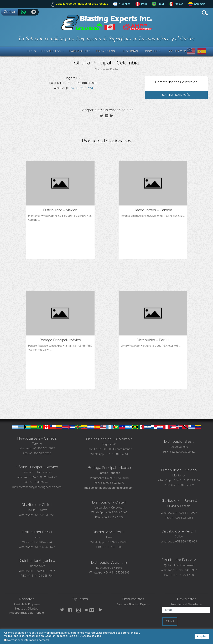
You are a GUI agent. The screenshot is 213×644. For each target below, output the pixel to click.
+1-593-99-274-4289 (182, 575)
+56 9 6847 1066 (116, 512)
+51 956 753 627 (44, 547)
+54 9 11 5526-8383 (117, 572)
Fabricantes (80, 51)
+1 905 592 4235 (40, 453)
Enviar (170, 621)
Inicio (31, 51)
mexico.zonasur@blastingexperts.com (37, 487)
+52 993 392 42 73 (40, 482)
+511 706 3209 (113, 547)
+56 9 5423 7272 (44, 515)
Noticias (131, 51)
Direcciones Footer (107, 69)
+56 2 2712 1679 (113, 517)
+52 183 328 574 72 (44, 477)
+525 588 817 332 (182, 485)
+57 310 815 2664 (81, 88)
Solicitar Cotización (176, 95)
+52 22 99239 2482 (182, 452)
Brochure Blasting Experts (133, 604)
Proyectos (106, 51)
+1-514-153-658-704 (40, 576)
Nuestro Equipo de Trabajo (27, 613)
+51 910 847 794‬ (41, 542)
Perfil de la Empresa (27, 604)
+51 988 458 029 (186, 541)
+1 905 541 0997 (44, 448)
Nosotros (153, 51)
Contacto (178, 51)
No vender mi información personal (28, 640)
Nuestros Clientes (27, 609)
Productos (52, 51)
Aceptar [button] (202, 636)
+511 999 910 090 (116, 542)
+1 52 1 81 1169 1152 (186, 480)
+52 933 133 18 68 (117, 478)
